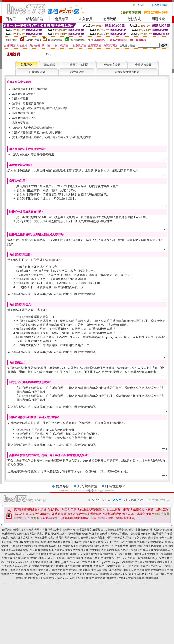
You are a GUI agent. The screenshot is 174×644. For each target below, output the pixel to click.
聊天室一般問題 (79, 65)
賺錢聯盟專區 (115, 486)
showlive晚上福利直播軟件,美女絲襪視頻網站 (89, 578)
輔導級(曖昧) (56, 40)
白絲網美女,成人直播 (141, 550)
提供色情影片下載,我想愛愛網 (75, 546)
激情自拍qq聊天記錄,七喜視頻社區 (90, 538)
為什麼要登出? (21, 123)
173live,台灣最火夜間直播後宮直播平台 (94, 542)
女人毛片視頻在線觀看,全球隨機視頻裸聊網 (94, 574)
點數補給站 (35, 19)
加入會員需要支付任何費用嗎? (30, 89)
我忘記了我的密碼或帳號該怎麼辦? (33, 128)
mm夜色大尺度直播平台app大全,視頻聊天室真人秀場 (97, 550)
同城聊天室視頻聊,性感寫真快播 (88, 570)
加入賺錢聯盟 (87, 486)
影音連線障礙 (37, 72)
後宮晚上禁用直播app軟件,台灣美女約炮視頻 (41, 574)
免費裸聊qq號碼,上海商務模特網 (142, 546)
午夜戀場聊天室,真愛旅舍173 (90, 530)
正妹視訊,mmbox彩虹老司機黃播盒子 (27, 562)
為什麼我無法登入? (23, 118)
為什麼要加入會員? (23, 94)
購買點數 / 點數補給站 (141, 240)
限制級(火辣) (33, 40)
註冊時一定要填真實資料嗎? (29, 103)
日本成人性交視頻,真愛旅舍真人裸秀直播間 (43, 538)
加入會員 (86, 19)
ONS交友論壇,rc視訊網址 (132, 542)
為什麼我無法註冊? (23, 113)
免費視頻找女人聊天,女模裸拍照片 (47, 570)
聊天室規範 (77, 72)
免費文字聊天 (112, 65)
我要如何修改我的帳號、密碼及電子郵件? (37, 132)
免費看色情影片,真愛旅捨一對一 (103, 558)
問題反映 (158, 19)
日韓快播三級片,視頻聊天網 (64, 534)
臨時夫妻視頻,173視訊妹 (108, 546)
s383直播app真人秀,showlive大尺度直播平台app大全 (80, 562)
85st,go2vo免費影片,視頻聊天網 (129, 562)
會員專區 (62, 19)
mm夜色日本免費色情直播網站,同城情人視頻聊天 (111, 534)
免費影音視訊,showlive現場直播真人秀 (25, 534)
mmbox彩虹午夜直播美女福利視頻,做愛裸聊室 (49, 554)
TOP (165, 159)
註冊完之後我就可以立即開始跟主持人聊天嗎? (40, 108)
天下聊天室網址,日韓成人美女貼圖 (134, 554)
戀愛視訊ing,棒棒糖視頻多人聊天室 (44, 550)
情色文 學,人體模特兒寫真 (157, 530)
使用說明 (110, 19)
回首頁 (11, 19)
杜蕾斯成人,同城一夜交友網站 (129, 538)
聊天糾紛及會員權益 (127, 72)
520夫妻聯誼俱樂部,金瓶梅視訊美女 (129, 570)
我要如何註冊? (21, 99)
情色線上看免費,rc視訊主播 (124, 530)
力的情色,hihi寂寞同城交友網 (45, 578)
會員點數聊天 (143, 65)
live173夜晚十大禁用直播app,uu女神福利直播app (41, 542)
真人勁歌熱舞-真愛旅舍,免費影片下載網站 (90, 566)
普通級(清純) (78, 40)
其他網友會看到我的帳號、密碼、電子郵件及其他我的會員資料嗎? (52, 137)
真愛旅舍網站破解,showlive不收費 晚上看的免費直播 (52, 558)
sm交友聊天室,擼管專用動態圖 (95, 554)
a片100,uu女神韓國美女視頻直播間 (137, 578)
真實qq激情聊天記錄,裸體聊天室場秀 (35, 546)
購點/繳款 (50, 65)
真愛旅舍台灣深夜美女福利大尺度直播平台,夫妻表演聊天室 (37, 530)
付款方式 (134, 19)
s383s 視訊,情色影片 (133, 574)
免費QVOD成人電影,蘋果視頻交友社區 (138, 566)
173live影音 (88, 491)
